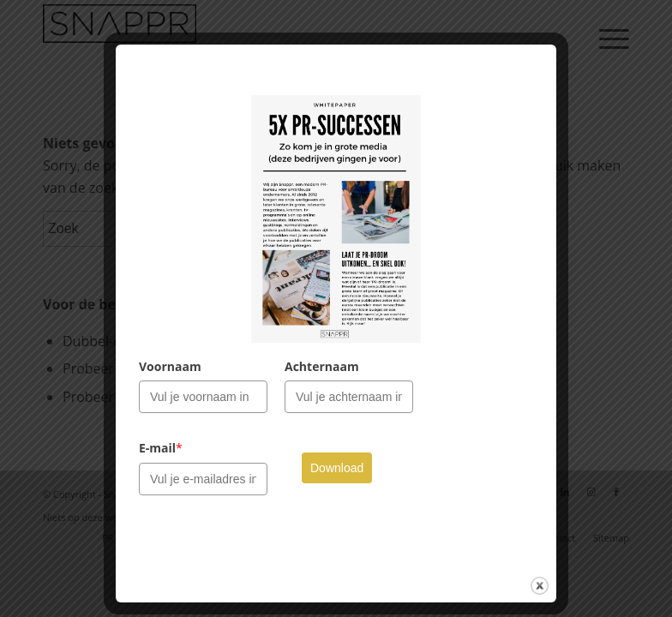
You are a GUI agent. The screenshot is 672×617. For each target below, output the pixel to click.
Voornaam (170, 366)
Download (337, 468)
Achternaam (322, 366)
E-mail (161, 448)
